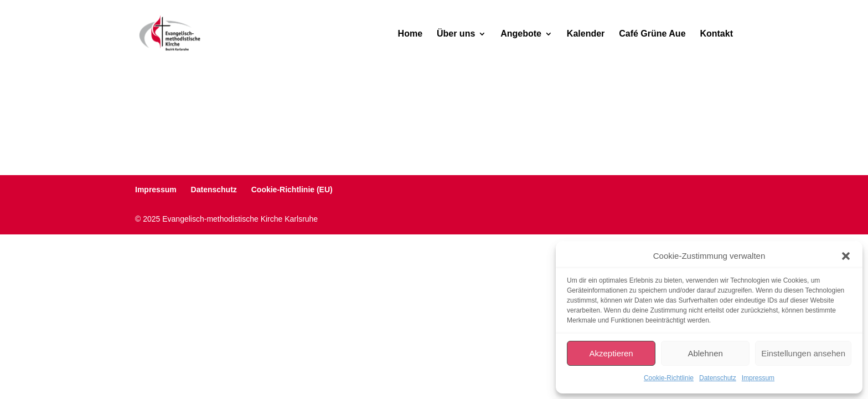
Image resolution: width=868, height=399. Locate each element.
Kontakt (716, 34)
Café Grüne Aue (652, 34)
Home (410, 34)
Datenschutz (718, 378)
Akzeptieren (611, 353)
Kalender (586, 34)
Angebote (521, 34)
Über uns (456, 34)
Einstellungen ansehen (803, 353)
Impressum (758, 378)
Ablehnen (705, 353)
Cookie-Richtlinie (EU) (292, 190)
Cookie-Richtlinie (669, 378)
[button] (846, 256)
